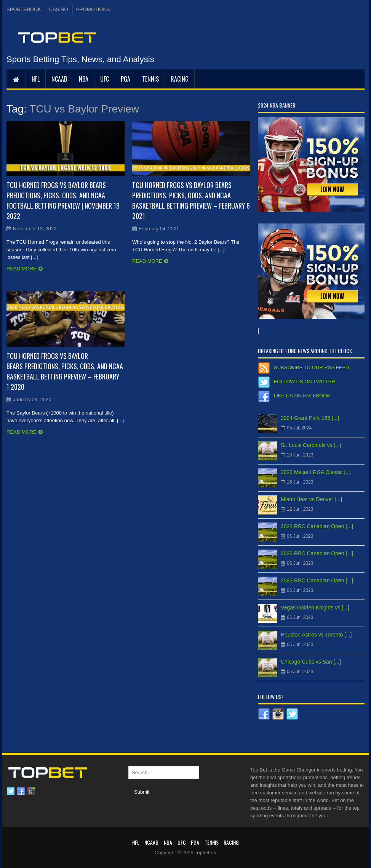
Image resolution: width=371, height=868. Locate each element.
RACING (180, 79)
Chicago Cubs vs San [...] (311, 662)
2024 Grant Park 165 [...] (310, 418)
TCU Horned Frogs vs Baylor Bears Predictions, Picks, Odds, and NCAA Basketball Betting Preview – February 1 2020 (65, 371)
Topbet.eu (205, 853)
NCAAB (59, 79)
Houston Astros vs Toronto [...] (316, 635)
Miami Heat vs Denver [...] (311, 499)
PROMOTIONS (93, 9)
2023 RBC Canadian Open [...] (317, 526)
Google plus (31, 791)
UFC (105, 79)
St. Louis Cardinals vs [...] (311, 445)
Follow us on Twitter (305, 382)
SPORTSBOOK (24, 9)
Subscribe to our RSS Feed (311, 367)
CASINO (59, 9)
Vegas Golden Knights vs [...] (315, 608)
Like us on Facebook (302, 396)
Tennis (150, 79)
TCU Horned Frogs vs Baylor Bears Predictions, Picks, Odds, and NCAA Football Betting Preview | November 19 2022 (63, 200)
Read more (22, 269)
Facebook (21, 791)
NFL (36, 79)
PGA (126, 79)
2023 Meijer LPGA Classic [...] (316, 472)
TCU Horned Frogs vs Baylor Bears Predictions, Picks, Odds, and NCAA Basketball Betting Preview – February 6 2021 (191, 200)
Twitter (11, 791)
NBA (84, 79)
